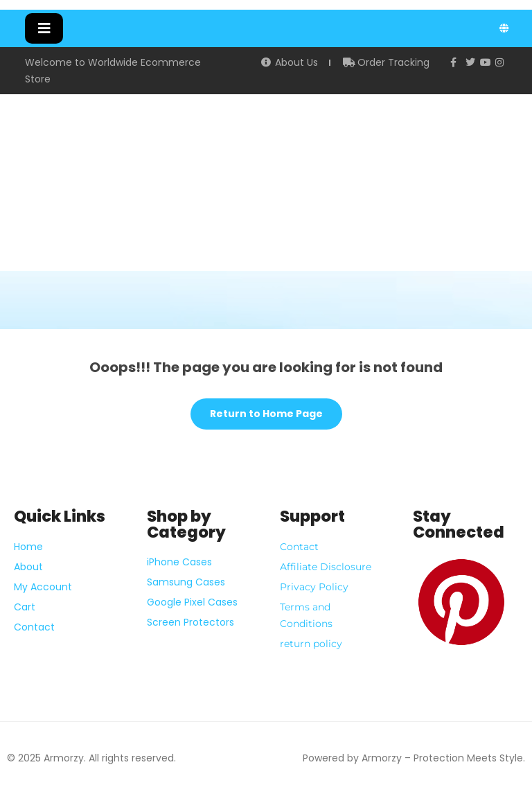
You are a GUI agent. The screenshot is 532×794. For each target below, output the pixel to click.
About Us (289, 62)
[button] (44, 28)
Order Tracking (387, 62)
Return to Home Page (257, 409)
